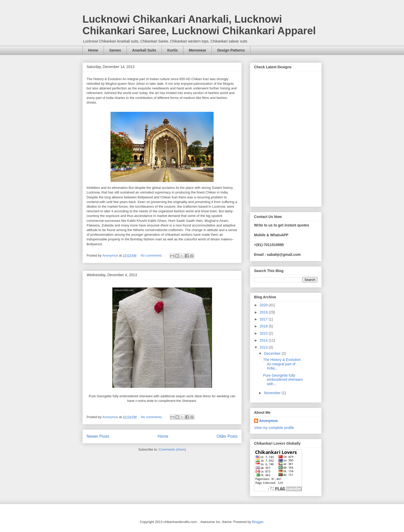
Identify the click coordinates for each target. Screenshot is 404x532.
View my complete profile (274, 428)
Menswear (198, 50)
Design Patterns (231, 50)
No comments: (152, 255)
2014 (264, 340)
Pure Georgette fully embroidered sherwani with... (283, 380)
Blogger (258, 522)
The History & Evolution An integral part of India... (282, 364)
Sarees (115, 50)
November (273, 393)
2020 (264, 305)
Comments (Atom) (172, 449)
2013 (264, 347)
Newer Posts (98, 436)
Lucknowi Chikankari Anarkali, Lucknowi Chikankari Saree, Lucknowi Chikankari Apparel (199, 25)
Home (93, 50)
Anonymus (268, 421)
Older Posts (227, 436)
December (273, 353)
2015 (264, 333)
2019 (264, 312)
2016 (264, 326)
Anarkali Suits (144, 50)
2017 (264, 319)
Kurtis (172, 50)
